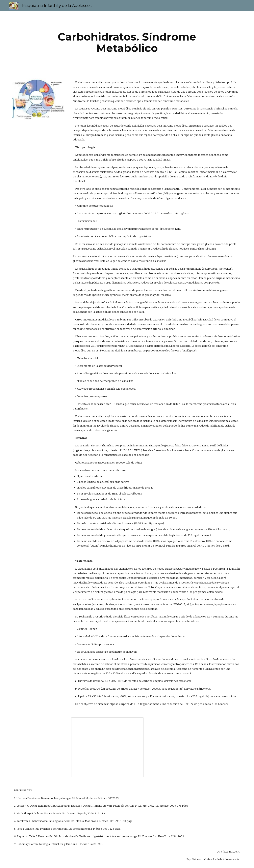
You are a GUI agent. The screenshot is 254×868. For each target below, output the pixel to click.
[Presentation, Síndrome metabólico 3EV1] (107, 747)
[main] (127, 42)
